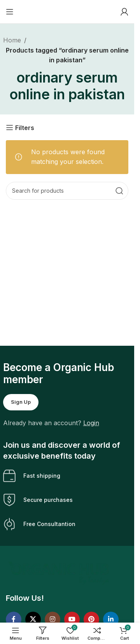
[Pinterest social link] (91, 619)
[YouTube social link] (72, 619)
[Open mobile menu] (10, 12)
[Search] (67, 191)
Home (12, 40)
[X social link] (33, 619)
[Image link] (60, 572)
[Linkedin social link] (111, 619)
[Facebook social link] (14, 619)
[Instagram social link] (52, 619)
